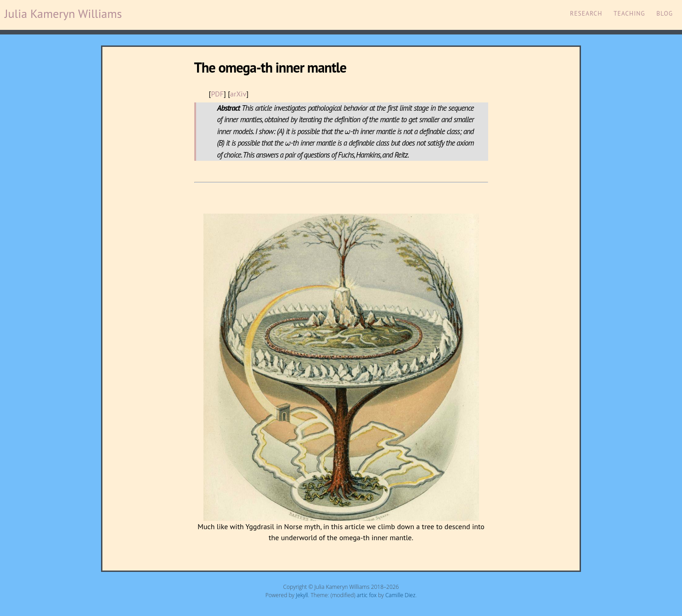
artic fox (367, 595)
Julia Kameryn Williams (63, 14)
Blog (665, 13)
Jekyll (302, 595)
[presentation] (348, 132)
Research (586, 13)
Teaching (629, 13)
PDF (217, 94)
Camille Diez (400, 595)
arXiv (238, 94)
